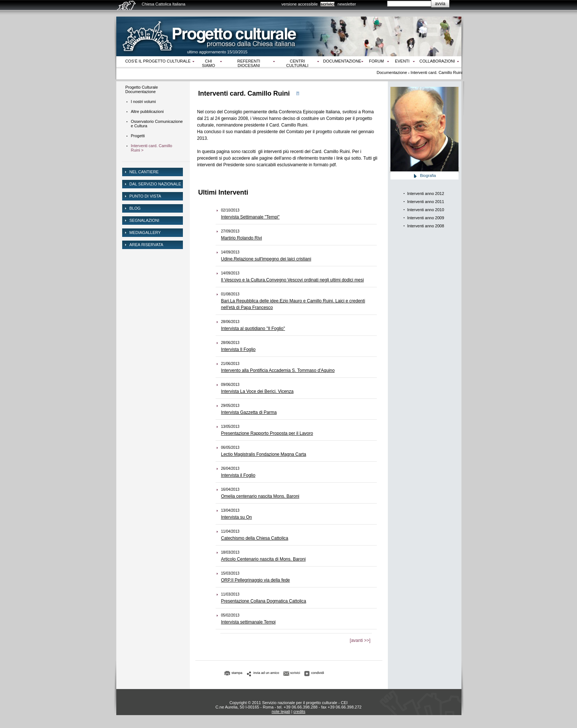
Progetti (138, 136)
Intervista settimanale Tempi (249, 622)
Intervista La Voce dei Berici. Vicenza (257, 391)
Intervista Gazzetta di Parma (249, 412)
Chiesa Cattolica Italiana (164, 4)
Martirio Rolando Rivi (242, 238)
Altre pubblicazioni (147, 111)
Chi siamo (208, 63)
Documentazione (342, 61)
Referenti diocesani (249, 63)
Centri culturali (297, 63)
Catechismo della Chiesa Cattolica (255, 538)
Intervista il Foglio (238, 475)
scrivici (328, 4)
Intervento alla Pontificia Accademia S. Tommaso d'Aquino (278, 370)
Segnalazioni (144, 220)
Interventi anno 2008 (426, 226)
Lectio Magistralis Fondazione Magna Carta (264, 454)
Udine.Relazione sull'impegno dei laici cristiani (266, 259)
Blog (135, 208)
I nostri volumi (144, 102)
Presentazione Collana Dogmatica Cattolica (264, 601)
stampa (237, 673)
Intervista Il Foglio (238, 349)
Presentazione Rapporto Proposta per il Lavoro (267, 433)
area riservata (146, 245)
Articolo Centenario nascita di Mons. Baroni (263, 559)
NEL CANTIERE (144, 172)
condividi (318, 673)
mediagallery (145, 232)
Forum (376, 61)
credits (299, 711)
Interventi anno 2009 (426, 218)
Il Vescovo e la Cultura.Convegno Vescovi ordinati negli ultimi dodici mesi (293, 280)
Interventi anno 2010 (426, 210)
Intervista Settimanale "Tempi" (250, 217)
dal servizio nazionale (155, 184)
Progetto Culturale (142, 87)
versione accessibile (300, 4)
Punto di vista (145, 196)
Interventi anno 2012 (426, 193)
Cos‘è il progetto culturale (158, 61)
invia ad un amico (266, 673)
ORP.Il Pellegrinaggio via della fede (256, 580)
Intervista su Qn (237, 517)
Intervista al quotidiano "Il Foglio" (253, 329)
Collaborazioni (437, 61)
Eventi (402, 61)
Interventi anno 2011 (426, 202)
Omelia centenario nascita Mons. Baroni (260, 496)
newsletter (347, 4)
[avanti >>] (360, 640)
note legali (281, 711)
